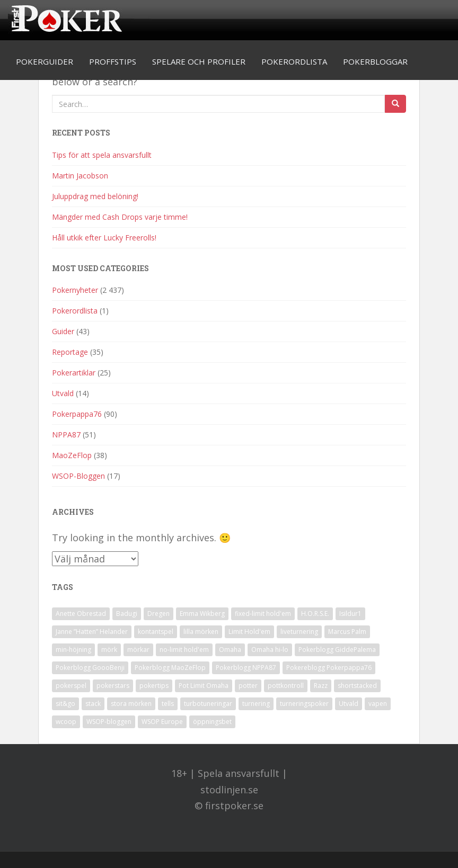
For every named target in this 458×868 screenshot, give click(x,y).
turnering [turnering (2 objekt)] (256, 704)
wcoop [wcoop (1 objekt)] (66, 722)
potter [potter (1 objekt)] (248, 686)
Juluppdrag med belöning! (95, 196)
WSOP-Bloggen (78, 476)
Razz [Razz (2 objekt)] (321, 686)
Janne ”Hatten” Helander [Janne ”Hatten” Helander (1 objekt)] (92, 632)
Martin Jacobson (80, 176)
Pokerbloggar (375, 61)
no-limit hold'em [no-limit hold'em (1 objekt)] (184, 650)
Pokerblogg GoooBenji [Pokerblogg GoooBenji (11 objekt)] (90, 668)
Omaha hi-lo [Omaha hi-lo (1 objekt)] (270, 650)
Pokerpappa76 (77, 414)
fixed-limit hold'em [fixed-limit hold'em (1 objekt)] (263, 614)
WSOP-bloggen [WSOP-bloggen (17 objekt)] (109, 722)
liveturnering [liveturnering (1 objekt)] (299, 632)
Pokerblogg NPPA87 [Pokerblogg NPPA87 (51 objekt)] (246, 668)
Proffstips (113, 61)
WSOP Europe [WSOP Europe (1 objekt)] (162, 722)
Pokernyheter (75, 290)
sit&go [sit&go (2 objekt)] (65, 704)
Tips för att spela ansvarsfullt (102, 155)
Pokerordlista (294, 61)
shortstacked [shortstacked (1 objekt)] (357, 686)
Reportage (70, 352)
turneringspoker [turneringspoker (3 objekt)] (304, 704)
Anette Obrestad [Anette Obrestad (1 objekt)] (81, 614)
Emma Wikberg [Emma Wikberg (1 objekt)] (202, 614)
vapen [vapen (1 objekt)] (378, 704)
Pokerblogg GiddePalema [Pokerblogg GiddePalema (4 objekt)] (337, 650)
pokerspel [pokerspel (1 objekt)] (71, 686)
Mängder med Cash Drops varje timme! (120, 217)
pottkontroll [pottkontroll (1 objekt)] (286, 686)
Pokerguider (45, 61)
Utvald (63, 393)
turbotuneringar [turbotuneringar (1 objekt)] (208, 704)
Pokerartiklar (74, 373)
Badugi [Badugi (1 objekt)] (127, 614)
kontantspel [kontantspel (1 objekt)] (156, 632)
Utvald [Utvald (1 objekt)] (349, 704)
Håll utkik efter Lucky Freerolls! (104, 238)
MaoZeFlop (72, 455)
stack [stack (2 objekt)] (93, 704)
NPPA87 (66, 435)
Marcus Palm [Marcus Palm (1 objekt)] (347, 632)
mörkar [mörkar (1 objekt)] (138, 650)
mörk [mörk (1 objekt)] (109, 650)
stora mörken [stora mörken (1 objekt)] (131, 704)
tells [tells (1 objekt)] (168, 704)
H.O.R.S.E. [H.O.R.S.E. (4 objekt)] (315, 614)
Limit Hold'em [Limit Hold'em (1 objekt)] (249, 632)
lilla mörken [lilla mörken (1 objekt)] (201, 632)
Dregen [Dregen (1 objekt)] (158, 614)
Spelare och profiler (199, 61)
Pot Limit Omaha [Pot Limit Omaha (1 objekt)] (204, 686)
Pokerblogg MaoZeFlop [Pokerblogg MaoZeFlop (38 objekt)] (170, 668)
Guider (63, 331)
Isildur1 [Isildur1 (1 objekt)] (350, 614)
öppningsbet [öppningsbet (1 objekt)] (212, 722)
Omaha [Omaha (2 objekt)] (230, 650)
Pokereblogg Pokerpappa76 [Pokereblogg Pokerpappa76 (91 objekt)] (329, 668)
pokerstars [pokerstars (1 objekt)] (113, 686)
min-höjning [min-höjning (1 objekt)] (73, 650)
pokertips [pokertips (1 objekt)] (154, 686)
